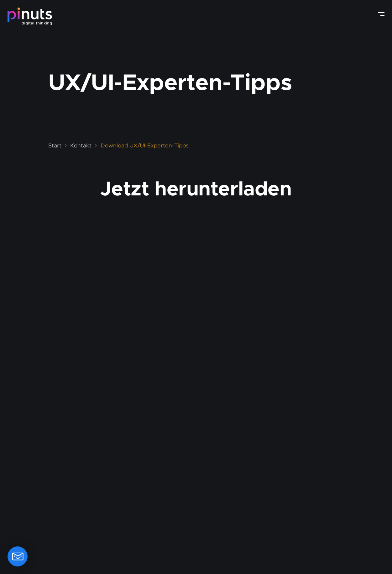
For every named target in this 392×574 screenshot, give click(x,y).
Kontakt (81, 146)
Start (55, 146)
